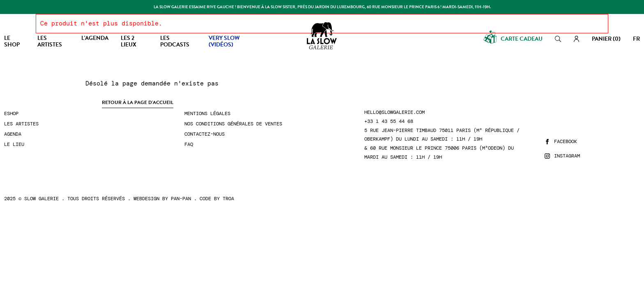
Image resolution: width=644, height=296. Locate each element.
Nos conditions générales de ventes (233, 124)
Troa (228, 199)
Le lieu (14, 145)
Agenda (13, 134)
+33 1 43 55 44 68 (389, 121)
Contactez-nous (205, 134)
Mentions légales (207, 114)
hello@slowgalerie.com (394, 112)
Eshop (11, 114)
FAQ (189, 145)
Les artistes (21, 124)
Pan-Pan (181, 199)
